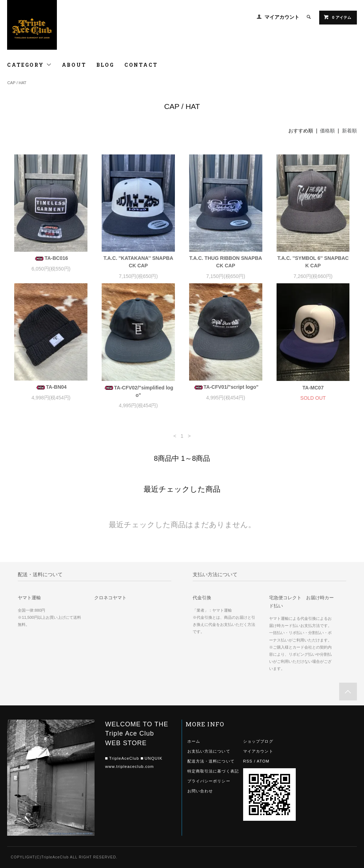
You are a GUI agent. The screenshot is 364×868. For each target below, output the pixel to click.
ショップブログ (258, 741)
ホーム (194, 741)
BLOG (105, 65)
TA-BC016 (51, 258)
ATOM (263, 761)
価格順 (327, 131)
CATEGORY (29, 65)
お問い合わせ (200, 791)
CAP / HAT (17, 83)
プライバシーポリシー (209, 781)
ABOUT (74, 65)
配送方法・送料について (211, 761)
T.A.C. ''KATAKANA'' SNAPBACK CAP (138, 262)
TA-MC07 (313, 388)
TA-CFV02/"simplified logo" (138, 391)
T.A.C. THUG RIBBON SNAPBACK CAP (226, 262)
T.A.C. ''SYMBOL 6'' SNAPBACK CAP (313, 262)
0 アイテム (337, 17)
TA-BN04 (51, 387)
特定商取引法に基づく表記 (213, 771)
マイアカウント (282, 17)
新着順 (349, 131)
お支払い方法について (209, 751)
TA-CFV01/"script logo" (226, 387)
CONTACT (141, 65)
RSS (248, 761)
